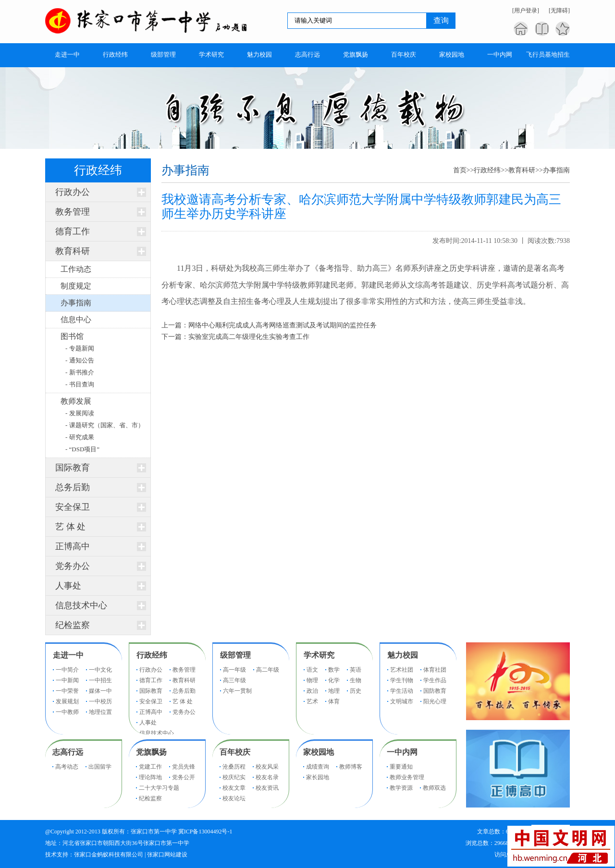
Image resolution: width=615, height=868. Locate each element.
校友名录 (267, 777)
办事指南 (556, 170)
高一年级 (234, 670)
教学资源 (401, 788)
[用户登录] (526, 11)
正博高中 (73, 546)
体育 (334, 701)
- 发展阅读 (80, 413)
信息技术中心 (81, 605)
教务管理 (73, 212)
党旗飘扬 (151, 752)
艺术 (312, 701)
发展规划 (67, 701)
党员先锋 (184, 767)
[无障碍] (559, 11)
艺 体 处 (70, 527)
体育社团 (435, 670)
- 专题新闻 (80, 348)
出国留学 (100, 767)
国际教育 (73, 468)
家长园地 (318, 777)
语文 (312, 670)
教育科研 (73, 251)
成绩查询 (318, 767)
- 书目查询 (80, 384)
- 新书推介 (80, 372)
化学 (334, 680)
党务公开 (184, 777)
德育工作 (73, 231)
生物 (356, 680)
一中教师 (67, 712)
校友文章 (234, 788)
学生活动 (402, 691)
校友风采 (267, 767)
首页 (460, 170)
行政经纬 (487, 170)
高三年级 (234, 680)
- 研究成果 (80, 437)
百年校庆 (235, 752)
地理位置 (100, 712)
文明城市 (402, 701)
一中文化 (100, 670)
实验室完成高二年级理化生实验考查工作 (249, 337)
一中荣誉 (67, 691)
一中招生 (100, 680)
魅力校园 (403, 655)
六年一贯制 (237, 691)
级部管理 (235, 655)
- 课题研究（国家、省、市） (105, 425)
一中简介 (67, 670)
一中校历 (100, 701)
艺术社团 (402, 670)
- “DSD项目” (82, 449)
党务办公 (73, 566)
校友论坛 (234, 798)
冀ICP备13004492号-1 (205, 832)
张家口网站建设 (167, 855)
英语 (356, 670)
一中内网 (402, 752)
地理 (334, 691)
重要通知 (401, 767)
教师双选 (434, 788)
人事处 (68, 586)
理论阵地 (150, 777)
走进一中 (68, 655)
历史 (356, 691)
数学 (334, 670)
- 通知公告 (80, 360)
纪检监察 (73, 625)
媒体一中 (100, 691)
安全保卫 (73, 507)
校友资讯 (267, 788)
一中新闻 (67, 680)
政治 (312, 691)
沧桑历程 (234, 767)
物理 (312, 680)
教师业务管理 (407, 777)
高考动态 (67, 767)
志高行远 (68, 752)
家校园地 (319, 752)
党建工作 (150, 767)
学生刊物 (402, 680)
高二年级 (268, 670)
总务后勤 (73, 487)
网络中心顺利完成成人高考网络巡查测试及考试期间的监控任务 (283, 325)
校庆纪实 (234, 777)
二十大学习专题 (159, 788)
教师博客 (351, 767)
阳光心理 (435, 701)
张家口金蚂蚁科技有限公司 (109, 855)
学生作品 (435, 680)
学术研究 (319, 655)
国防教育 (435, 691)
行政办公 (73, 192)
